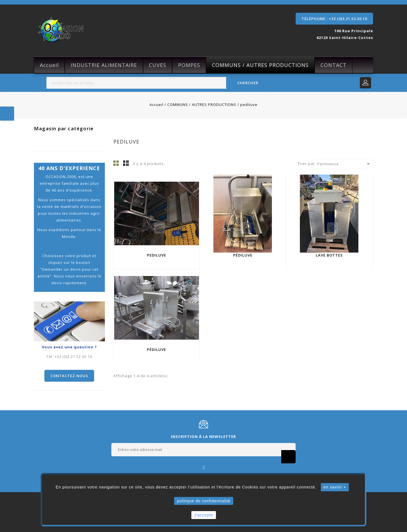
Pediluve (157, 255)
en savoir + (335, 487)
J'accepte (204, 515)
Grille (116, 163)
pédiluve (243, 255)
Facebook (204, 467)
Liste (126, 163)
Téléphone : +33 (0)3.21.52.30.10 (334, 19)
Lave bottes (329, 255)
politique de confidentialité (204, 501)
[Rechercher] (158, 83)
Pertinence (345, 164)
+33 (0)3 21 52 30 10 (73, 357)
